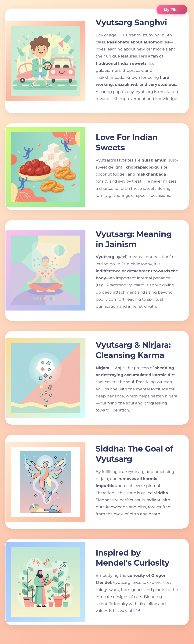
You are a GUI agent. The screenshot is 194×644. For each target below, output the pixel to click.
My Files (172, 10)
